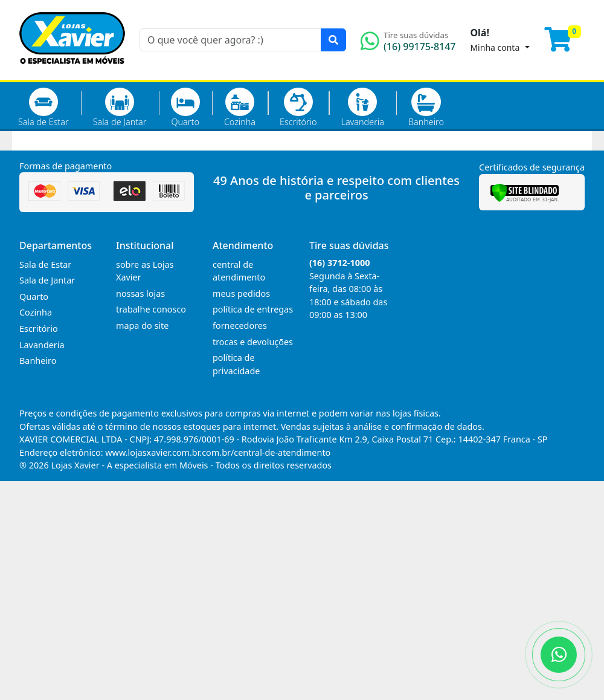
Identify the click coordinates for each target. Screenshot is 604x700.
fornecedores (240, 326)
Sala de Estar (43, 108)
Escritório (298, 108)
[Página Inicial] (72, 73)
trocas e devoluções (253, 342)
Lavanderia (362, 108)
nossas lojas (140, 293)
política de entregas (253, 309)
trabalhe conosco (151, 309)
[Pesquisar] (333, 40)
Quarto (185, 108)
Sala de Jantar (120, 108)
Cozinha (240, 108)
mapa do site (142, 326)
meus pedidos (241, 293)
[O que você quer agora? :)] (230, 40)
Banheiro (426, 108)
